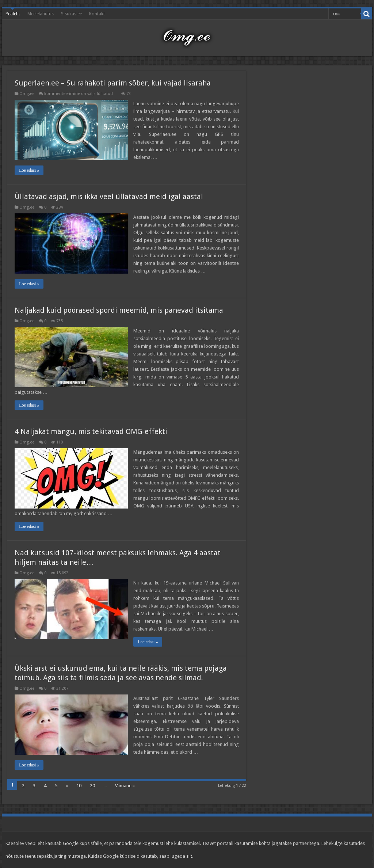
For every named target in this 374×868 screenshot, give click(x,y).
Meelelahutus (41, 14)
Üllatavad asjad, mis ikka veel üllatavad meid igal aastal (109, 197)
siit (189, 856)
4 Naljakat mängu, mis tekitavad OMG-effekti (91, 431)
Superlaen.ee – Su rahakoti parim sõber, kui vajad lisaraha (113, 83)
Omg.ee (27, 94)
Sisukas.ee (71, 14)
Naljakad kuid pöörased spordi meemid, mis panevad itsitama (119, 310)
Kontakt (97, 14)
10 (79, 786)
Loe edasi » (29, 170)
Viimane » (125, 786)
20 (92, 786)
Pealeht (13, 14)
